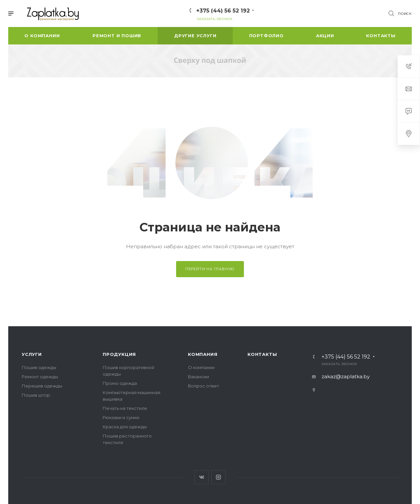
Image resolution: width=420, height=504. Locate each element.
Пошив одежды (39, 367)
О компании (201, 367)
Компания (203, 354)
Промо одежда (120, 383)
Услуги (32, 354)
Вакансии (198, 377)
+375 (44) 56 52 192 (223, 11)
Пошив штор (36, 395)
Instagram (218, 477)
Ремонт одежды (40, 377)
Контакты (262, 354)
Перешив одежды (42, 386)
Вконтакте (202, 477)
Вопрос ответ (204, 386)
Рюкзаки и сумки (121, 417)
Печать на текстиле (125, 408)
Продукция (119, 354)
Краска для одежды (125, 427)
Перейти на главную (210, 269)
